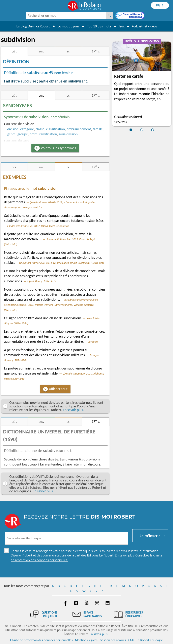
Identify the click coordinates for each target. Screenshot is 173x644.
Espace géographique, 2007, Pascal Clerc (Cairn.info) (38, 226)
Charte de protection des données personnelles (41, 640)
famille (98, 129)
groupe (23, 134)
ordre (34, 134)
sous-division (68, 134)
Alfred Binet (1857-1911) (41, 281)
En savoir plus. (73, 410)
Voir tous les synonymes (59, 148)
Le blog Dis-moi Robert (31, 26)
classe (40, 129)
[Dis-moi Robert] (130, 16)
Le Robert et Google (150, 640)
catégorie (27, 129)
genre (11, 134)
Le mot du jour (67, 26)
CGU (131, 640)
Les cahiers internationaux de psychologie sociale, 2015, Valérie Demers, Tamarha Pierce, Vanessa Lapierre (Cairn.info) (51, 305)
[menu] (4, 5)
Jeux (120, 26)
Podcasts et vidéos (145, 26)
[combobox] (66, 16)
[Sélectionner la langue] (160, 5)
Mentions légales (86, 640)
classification (55, 129)
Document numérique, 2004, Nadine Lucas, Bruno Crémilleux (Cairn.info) (62, 263)
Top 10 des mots (97, 26)
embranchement (79, 129)
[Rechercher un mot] (110, 16)
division (13, 129)
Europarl (93, 342)
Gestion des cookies (113, 640)
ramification (48, 134)
